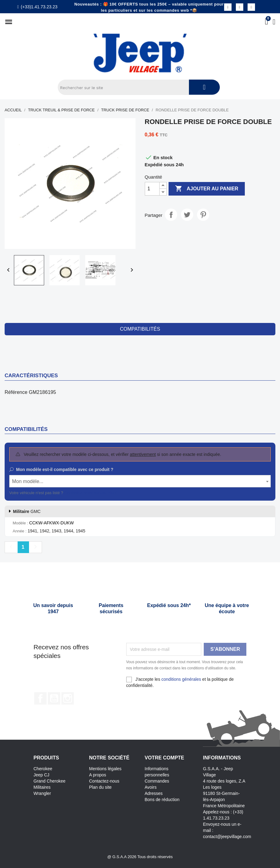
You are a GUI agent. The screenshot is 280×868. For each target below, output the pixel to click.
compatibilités (140, 329)
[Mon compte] (274, 22)
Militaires (42, 787)
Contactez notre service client (91, 493)
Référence (16, 392)
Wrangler (42, 793)
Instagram (68, 698)
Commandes (157, 781)
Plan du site (100, 787)
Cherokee (43, 769)
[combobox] (140, 481)
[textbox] (140, 482)
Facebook (40, 698)
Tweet (187, 215)
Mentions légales (105, 769)
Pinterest (203, 215)
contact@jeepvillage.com (227, 837)
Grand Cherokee (50, 781)
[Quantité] (152, 189)
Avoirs (151, 787)
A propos (98, 775)
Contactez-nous (104, 781)
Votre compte (165, 758)
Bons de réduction (162, 800)
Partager (171, 215)
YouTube (54, 698)
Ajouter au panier (207, 189)
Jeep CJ (42, 775)
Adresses (154, 793)
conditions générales (181, 679)
